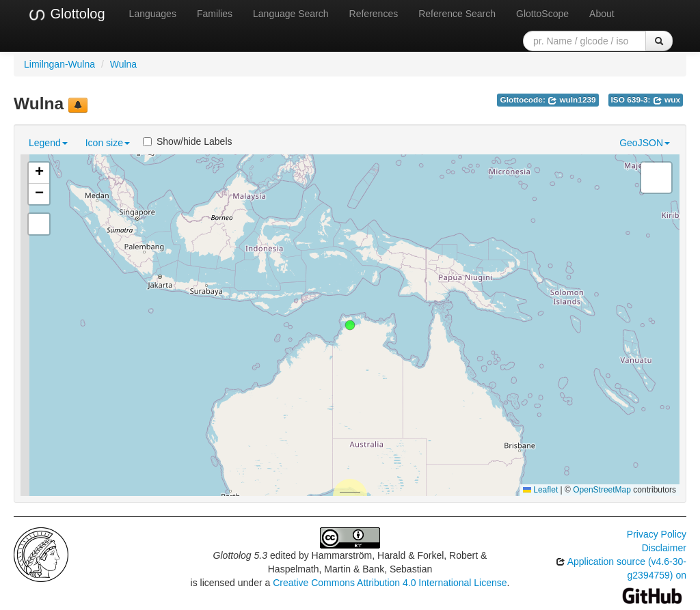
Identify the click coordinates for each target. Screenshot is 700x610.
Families (215, 14)
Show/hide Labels (188, 141)
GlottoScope (542, 14)
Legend (48, 143)
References (374, 14)
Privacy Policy (657, 534)
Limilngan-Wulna (59, 64)
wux (667, 100)
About (602, 14)
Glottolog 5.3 (240, 555)
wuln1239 (572, 100)
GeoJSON (645, 143)
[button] (350, 325)
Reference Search (457, 14)
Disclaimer (664, 548)
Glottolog (66, 14)
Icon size (108, 143)
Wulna (123, 64)
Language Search (291, 14)
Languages (153, 14)
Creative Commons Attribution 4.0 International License (390, 583)
